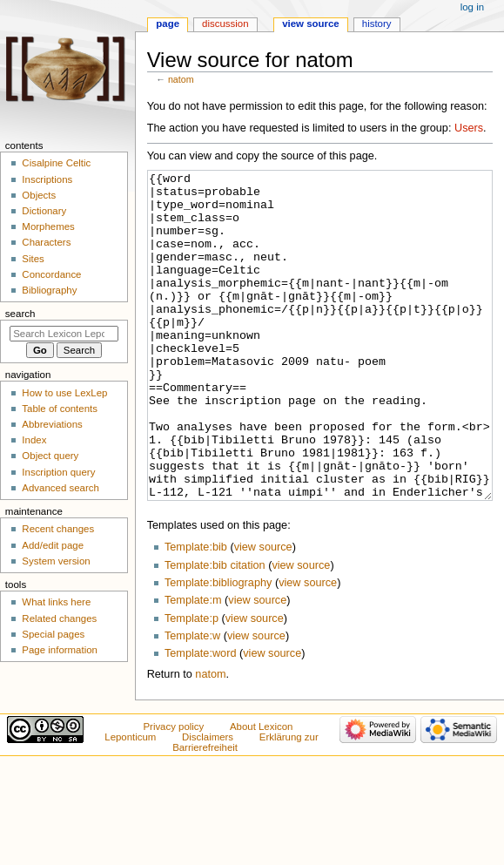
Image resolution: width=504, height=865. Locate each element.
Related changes (59, 618)
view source (263, 612)
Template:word (201, 719)
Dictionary (44, 211)
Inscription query (58, 472)
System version (56, 561)
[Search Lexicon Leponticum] (64, 334)
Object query (50, 456)
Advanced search (60, 488)
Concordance (51, 274)
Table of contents (60, 409)
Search (20, 314)
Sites (33, 259)
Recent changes (58, 529)
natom (181, 79)
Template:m (193, 666)
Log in (472, 7)
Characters (46, 242)
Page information (60, 650)
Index (34, 440)
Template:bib (196, 612)
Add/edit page (53, 545)
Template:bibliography (218, 648)
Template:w (192, 701)
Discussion (225, 24)
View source (311, 24)
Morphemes (48, 226)
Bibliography (49, 290)
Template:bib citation (215, 631)
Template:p (192, 684)
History (377, 24)
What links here (56, 602)
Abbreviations (52, 424)
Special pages (53, 634)
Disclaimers (208, 802)
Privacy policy (173, 792)
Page (168, 24)
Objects (39, 195)
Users (469, 128)
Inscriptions (47, 179)
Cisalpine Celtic (56, 163)
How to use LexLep (64, 393)
